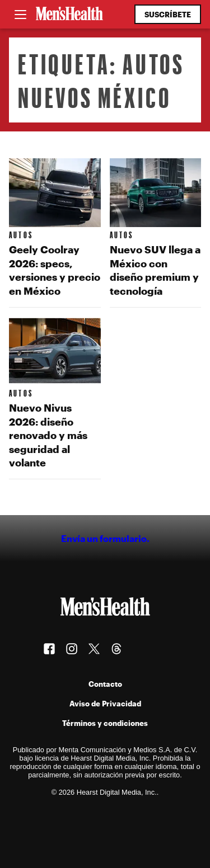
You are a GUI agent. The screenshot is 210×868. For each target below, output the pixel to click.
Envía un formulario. (105, 538)
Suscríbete (168, 14)
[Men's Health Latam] (69, 15)
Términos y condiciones (105, 723)
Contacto (105, 684)
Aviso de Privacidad (105, 703)
